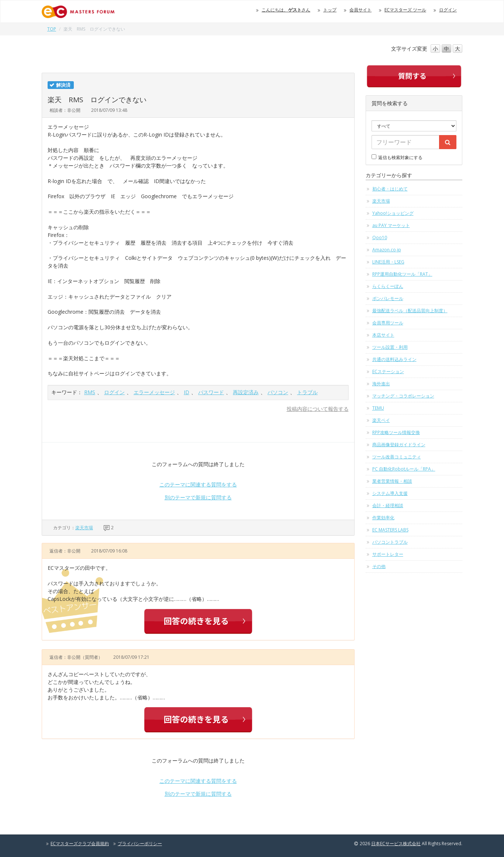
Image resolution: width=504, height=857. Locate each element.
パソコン (278, 392)
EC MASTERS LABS (390, 530)
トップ (330, 10)
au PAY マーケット (391, 225)
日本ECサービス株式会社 (396, 844)
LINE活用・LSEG (388, 262)
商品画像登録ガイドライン (399, 445)
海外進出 (381, 384)
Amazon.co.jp (387, 250)
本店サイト (383, 335)
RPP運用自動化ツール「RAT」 (402, 274)
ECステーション (388, 371)
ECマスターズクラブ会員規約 (80, 844)
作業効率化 (383, 518)
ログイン (448, 10)
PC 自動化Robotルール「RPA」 (404, 469)
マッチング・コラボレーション (403, 396)
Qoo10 (380, 238)
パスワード (211, 392)
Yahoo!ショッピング (393, 213)
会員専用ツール (388, 323)
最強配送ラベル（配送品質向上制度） (410, 311)
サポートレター (388, 554)
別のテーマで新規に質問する (198, 497)
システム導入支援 (390, 493)
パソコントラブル (390, 542)
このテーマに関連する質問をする (198, 484)
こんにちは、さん (286, 10)
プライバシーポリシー (140, 844)
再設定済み (246, 392)
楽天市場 (84, 528)
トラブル (307, 392)
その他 (379, 566)
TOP (52, 29)
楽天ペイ (381, 420)
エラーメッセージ (154, 392)
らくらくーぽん (388, 286)
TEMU (378, 408)
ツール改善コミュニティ (397, 457)
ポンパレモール (388, 298)
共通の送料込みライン (394, 359)
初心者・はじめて (390, 189)
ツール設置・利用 (390, 347)
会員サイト (360, 10)
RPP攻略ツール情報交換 (396, 432)
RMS (90, 392)
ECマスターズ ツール (405, 10)
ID (187, 392)
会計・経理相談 (388, 505)
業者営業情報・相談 (392, 481)
